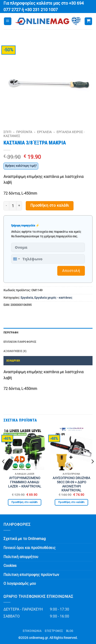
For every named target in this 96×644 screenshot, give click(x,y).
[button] (8, 21)
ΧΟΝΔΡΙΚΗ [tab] (13, 361)
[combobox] (16, 259)
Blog (70, 631)
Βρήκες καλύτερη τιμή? (21, 166)
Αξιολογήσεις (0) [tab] (15, 351)
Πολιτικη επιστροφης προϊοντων (31, 575)
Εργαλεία (44, 132)
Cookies (10, 566)
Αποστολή (71, 271)
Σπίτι (7, 132)
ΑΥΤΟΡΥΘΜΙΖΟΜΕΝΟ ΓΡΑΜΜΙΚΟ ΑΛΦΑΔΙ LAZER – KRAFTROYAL (25, 482)
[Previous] (4, 471)
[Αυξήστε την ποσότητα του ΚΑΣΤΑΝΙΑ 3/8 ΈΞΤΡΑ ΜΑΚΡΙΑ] (19, 206)
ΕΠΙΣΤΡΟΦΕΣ (54, 631)
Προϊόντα (24, 132)
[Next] (92, 471)
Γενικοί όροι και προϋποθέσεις (30, 548)
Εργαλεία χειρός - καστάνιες (53, 298)
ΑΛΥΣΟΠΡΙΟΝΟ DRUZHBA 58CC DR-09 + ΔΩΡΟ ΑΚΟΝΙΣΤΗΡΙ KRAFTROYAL (71, 484)
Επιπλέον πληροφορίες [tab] (20, 342)
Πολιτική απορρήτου (21, 557)
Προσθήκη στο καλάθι (50, 206)
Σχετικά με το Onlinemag (25, 539)
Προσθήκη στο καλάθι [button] (25, 502)
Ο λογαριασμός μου (20, 584)
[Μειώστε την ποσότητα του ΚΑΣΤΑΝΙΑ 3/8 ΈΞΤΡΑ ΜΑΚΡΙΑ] (6, 206)
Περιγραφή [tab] (11, 332)
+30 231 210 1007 (41, 10)
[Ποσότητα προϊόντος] (13, 206)
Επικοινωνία (32, 631)
